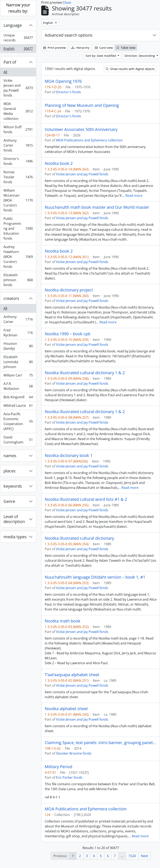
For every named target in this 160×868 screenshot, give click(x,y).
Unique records (18, 38)
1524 (132, 856)
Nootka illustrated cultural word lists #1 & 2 (86, 499)
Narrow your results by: (18, 8)
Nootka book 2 (59, 163)
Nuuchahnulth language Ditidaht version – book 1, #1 (95, 577)
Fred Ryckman (18, 333)
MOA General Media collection (18, 111)
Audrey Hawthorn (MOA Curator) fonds (18, 257)
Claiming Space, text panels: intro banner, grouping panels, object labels (101, 743)
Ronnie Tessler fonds (18, 177)
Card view (104, 48)
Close (67, 2)
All (5, 72)
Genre (9, 501)
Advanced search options (69, 35)
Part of (10, 62)
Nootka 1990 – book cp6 (67, 334)
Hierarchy (80, 48)
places (10, 471)
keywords (13, 486)
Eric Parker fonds (69, 777)
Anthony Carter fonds (18, 145)
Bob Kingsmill (18, 398)
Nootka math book (63, 621)
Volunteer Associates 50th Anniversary (81, 129)
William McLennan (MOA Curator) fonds (18, 200)
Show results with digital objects (130, 69)
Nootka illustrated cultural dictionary (79, 538)
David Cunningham (18, 440)
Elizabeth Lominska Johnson (18, 362)
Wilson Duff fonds (18, 129)
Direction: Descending (140, 56)
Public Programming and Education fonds (18, 228)
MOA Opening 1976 (63, 81)
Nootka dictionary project (69, 290)
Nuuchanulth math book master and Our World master (97, 207)
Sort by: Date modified (101, 56)
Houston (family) (18, 346)
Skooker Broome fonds (74, 753)
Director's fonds (18, 161)
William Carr (18, 376)
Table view (126, 48)
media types (15, 537)
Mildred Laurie (18, 406)
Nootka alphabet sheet (66, 709)
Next (145, 856)
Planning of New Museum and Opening (82, 105)
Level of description (14, 519)
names (10, 456)
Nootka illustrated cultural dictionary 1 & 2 (85, 373)
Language (13, 25)
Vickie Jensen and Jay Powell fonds (18, 88)
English (18, 49)
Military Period (58, 767)
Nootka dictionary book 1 (69, 456)
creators (11, 298)
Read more (134, 196)
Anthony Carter (18, 319)
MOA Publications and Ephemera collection (89, 140)
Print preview (54, 48)
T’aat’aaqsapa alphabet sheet (72, 675)
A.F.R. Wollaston (18, 386)
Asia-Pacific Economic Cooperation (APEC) (18, 421)
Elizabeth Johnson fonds (18, 280)
